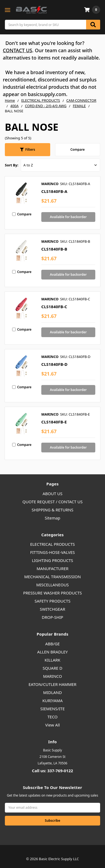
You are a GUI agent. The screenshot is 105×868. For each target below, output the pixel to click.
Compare (78, 149)
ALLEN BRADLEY (52, 652)
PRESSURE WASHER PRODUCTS (53, 593)
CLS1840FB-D (54, 364)
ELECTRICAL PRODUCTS (53, 544)
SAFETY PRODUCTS (52, 601)
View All (52, 725)
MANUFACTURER (52, 568)
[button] (28, 150)
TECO (53, 717)
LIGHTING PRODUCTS (52, 560)
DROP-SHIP (52, 617)
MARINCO (53, 676)
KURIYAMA (52, 701)
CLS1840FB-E (54, 422)
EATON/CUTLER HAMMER (52, 684)
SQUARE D (52, 668)
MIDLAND (52, 692)
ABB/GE (53, 644)
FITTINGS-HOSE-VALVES (53, 552)
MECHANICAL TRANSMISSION (53, 577)
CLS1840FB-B (54, 249)
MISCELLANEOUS (52, 585)
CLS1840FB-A (54, 191)
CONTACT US (18, 50)
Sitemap (53, 518)
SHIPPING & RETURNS (52, 510)
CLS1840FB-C (54, 307)
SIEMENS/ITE (52, 709)
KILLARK (52, 660)
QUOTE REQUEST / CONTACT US (52, 502)
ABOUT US (52, 494)
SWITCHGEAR (52, 609)
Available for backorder (68, 217)
